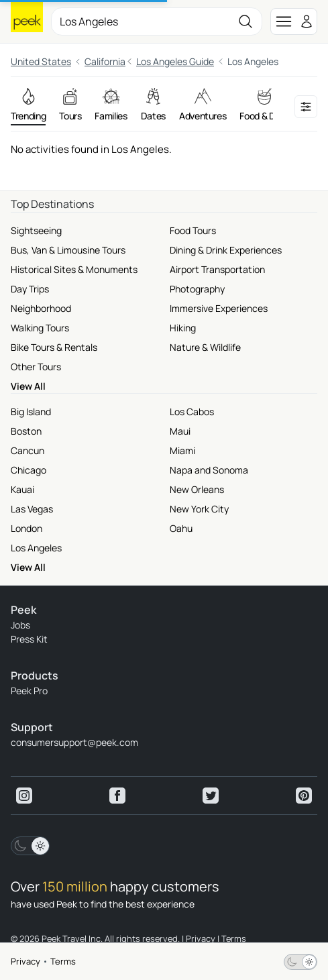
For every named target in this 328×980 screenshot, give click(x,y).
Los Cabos (192, 412)
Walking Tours (40, 328)
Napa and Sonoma (209, 470)
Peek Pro (29, 691)
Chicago (29, 470)
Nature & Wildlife (205, 347)
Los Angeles (36, 548)
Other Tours (36, 367)
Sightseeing (36, 230)
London (26, 528)
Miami (182, 450)
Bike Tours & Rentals (54, 347)
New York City (199, 509)
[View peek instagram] (24, 796)
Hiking (183, 328)
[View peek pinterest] (304, 796)
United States (41, 61)
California (105, 61)
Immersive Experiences (219, 308)
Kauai (22, 489)
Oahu (181, 528)
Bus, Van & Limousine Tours (68, 250)
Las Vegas (32, 509)
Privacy (25, 961)
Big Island (31, 412)
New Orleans (197, 489)
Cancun (28, 450)
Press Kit (29, 639)
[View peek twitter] (211, 796)
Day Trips (30, 289)
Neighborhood (41, 308)
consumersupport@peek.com (74, 742)
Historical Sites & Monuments (74, 269)
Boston (26, 431)
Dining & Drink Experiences (226, 250)
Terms (63, 961)
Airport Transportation (217, 269)
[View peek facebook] (117, 796)
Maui (180, 431)
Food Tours (193, 230)
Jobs (20, 625)
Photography (197, 289)
